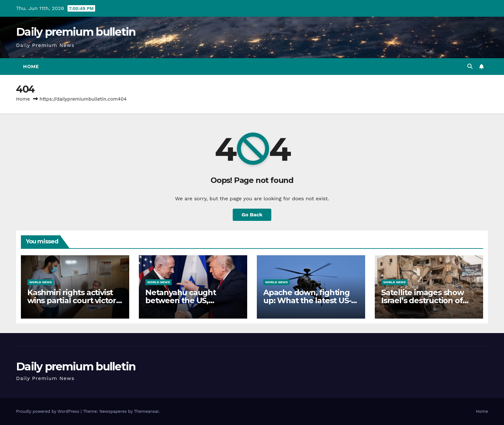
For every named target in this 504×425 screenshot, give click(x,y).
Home (31, 67)
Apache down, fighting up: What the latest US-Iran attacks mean (307, 300)
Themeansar (146, 411)
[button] (470, 66)
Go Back (252, 215)
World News (40, 282)
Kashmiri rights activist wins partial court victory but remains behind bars (74, 300)
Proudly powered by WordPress (48, 411)
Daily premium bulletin (76, 32)
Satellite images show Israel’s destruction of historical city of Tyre (423, 300)
